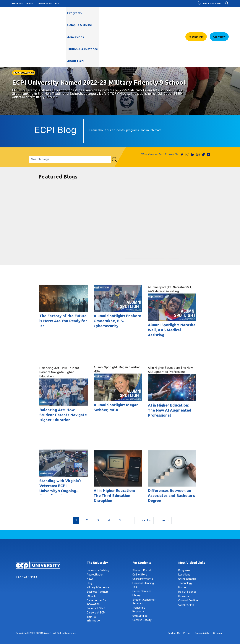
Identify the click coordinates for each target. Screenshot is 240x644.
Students (17, 3)
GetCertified (140, 616)
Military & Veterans (98, 588)
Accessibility (202, 633)
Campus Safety (142, 620)
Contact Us (174, 633)
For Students (142, 563)
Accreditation (95, 575)
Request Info (196, 15)
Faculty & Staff (96, 608)
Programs (74, 15)
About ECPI (173, 17)
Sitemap (218, 633)
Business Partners (48, 3)
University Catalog (98, 570)
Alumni (30, 3)
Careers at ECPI (96, 613)
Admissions (120, 15)
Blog (89, 583)
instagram (107, 551)
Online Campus (187, 579)
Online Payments (143, 579)
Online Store (140, 575)
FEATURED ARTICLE (24, 73)
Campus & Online (97, 17)
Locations (184, 575)
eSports (92, 596)
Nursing (183, 588)
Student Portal (142, 570)
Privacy (188, 633)
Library (137, 596)
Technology (185, 583)
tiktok (124, 551)
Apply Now (219, 15)
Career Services (142, 591)
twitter (133, 551)
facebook (98, 551)
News (90, 579)
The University (97, 563)
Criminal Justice (188, 601)
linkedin (116, 551)
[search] (227, 3)
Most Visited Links (192, 563)
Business (184, 596)
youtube (142, 551)
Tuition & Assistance (147, 17)
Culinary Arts (186, 605)
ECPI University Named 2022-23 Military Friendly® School (99, 82)
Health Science (187, 592)
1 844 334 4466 (209, 3)
